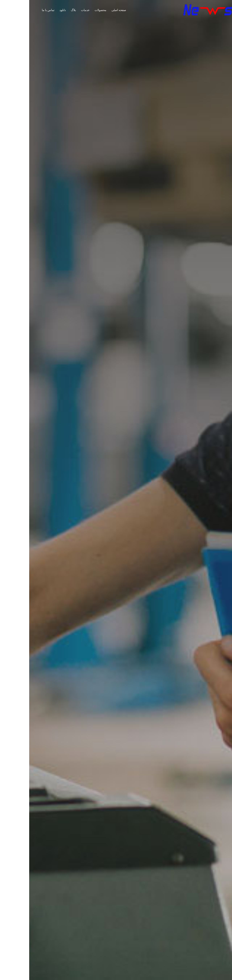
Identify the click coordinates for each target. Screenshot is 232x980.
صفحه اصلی (90, 10)
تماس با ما (19, 10)
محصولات (71, 10)
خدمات (56, 10)
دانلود (33, 10)
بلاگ (44, 10)
